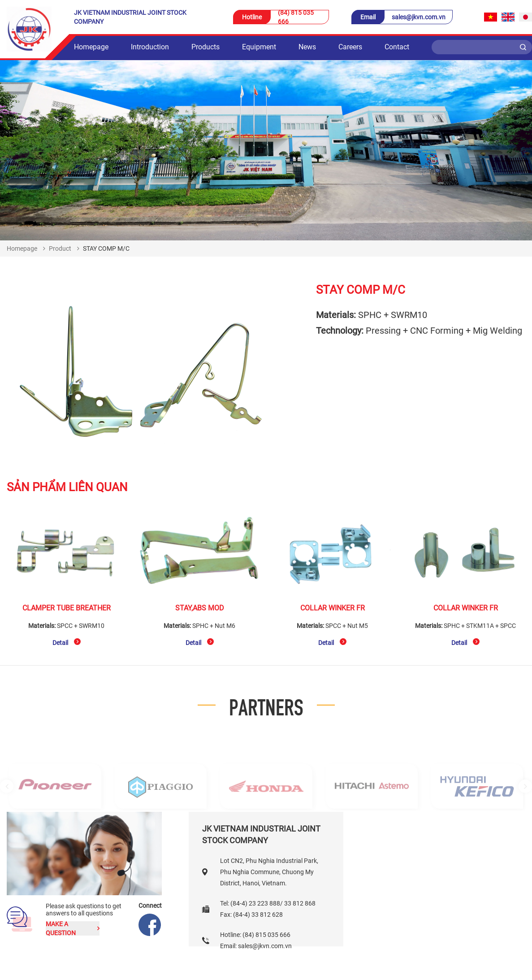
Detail (67, 642)
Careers (350, 47)
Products (205, 47)
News (307, 47)
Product (60, 248)
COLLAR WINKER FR (333, 608)
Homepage (91, 47)
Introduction (150, 47)
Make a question (73, 928)
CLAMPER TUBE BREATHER (67, 608)
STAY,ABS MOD (200, 608)
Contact (397, 47)
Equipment (259, 47)
